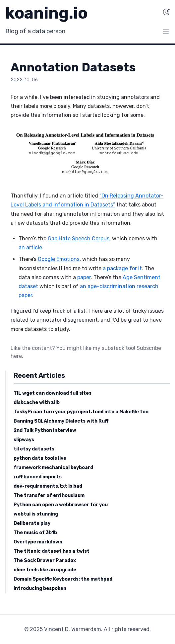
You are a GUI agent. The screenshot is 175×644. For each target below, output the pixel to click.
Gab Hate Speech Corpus (79, 239)
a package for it (122, 268)
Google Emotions (59, 259)
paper (84, 277)
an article (30, 247)
